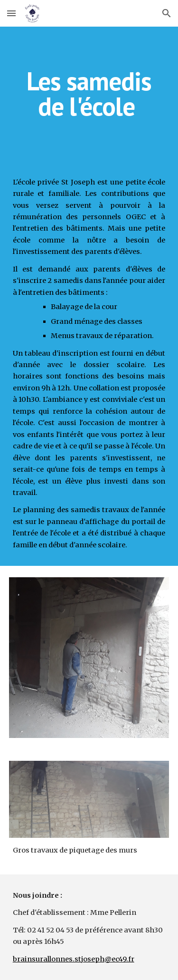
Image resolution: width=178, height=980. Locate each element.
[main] (89, 94)
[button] (11, 13)
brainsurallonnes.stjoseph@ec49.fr (74, 959)
